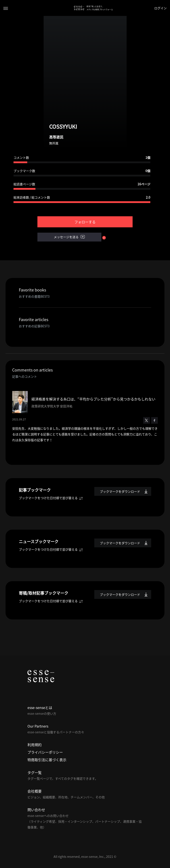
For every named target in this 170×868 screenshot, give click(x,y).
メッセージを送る (69, 237)
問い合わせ (36, 810)
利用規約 (35, 745)
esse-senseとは (40, 707)
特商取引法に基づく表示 (47, 760)
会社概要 (35, 791)
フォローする (85, 222)
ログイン (160, 8)
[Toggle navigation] (6, 8)
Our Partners (38, 726)
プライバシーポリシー (45, 752)
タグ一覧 (35, 772)
